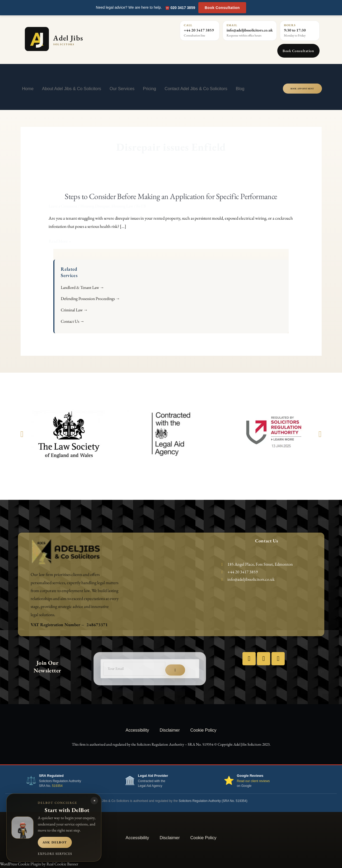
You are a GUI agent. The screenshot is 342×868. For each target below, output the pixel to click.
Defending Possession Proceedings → (90, 299)
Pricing (149, 89)
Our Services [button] (122, 89)
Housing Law (122, 206)
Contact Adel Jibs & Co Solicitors (196, 89)
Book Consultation (222, 8)
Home (28, 89)
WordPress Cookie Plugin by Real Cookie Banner (39, 864)
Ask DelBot (55, 842)
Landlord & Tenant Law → (82, 287)
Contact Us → (72, 321)
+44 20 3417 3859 (199, 30)
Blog (240, 89)
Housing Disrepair (95, 206)
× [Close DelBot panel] (94, 801)
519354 (57, 786)
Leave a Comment (63, 206)
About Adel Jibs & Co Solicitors (72, 89)
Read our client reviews (253, 781)
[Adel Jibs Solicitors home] (77, 39)
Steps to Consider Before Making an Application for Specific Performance (171, 196)
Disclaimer (170, 730)
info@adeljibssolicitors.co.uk (250, 30)
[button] (22, 434)
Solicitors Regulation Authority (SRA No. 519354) (213, 801)
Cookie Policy (203, 730)
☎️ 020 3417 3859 (180, 8)
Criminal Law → (74, 310)
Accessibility (137, 730)
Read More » (60, 241)
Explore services (55, 854)
